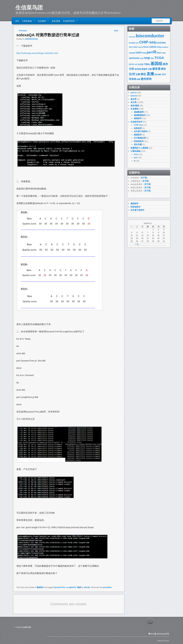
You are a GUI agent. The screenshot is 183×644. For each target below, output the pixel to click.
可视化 (147, 64)
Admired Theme (163, 641)
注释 (138, 74)
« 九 (137, 244)
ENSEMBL (161, 43)
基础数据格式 (140, 115)
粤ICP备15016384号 (159, 634)
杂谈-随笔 (56, 21)
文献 (150, 69)
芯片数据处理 (140, 138)
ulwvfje (87, 587)
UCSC (132, 64)
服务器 (156, 69)
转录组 (133, 79)
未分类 (133, 102)
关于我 (144, 178)
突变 (156, 75)
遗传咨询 (146, 79)
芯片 (164, 74)
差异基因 (138, 69)
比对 (132, 74)
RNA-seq (161, 53)
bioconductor (150, 36)
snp (147, 58)
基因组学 (138, 135)
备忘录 (133, 99)
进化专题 (138, 144)
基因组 (156, 64)
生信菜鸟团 (29, 7)
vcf (136, 64)
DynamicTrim (60, 587)
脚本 (160, 75)
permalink (107, 587)
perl (150, 52)
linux (146, 47)
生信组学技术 (70, 22)
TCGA (159, 58)
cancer (134, 93)
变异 (142, 64)
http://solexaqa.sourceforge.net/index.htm (37, 53)
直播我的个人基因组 (139, 148)
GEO (131, 47)
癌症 (143, 74)
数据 (79, 587)
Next (117, 31)
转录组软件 (139, 141)
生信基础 (43, 22)
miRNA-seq (155, 47)
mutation (165, 47)
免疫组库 (138, 128)
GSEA (135, 47)
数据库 (145, 69)
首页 (17, 21)
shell (142, 58)
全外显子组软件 (141, 131)
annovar (132, 37)
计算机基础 (28, 22)
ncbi (138, 53)
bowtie (132, 43)
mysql (132, 53)
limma (140, 47)
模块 (163, 69)
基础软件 (40, 587)
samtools (134, 58)
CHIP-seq (147, 42)
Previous (22, 31)
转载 (138, 79)
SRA (152, 58)
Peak (144, 53)
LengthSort (71, 587)
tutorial (134, 96)
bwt (137, 43)
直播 (150, 74)
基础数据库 (139, 112)
